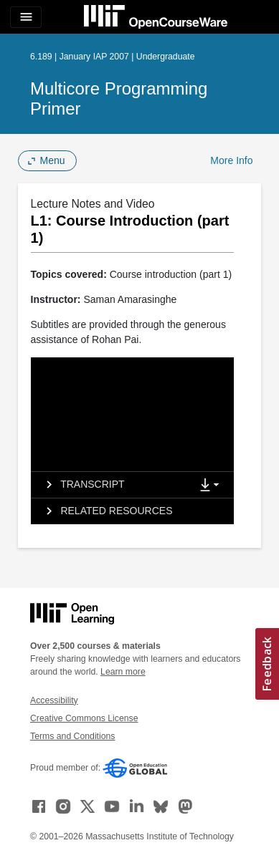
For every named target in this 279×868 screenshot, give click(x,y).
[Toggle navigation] (26, 17)
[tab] (111, 485)
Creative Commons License (84, 718)
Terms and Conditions (72, 736)
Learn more (123, 672)
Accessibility (54, 700)
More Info (231, 160)
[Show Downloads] (212, 486)
